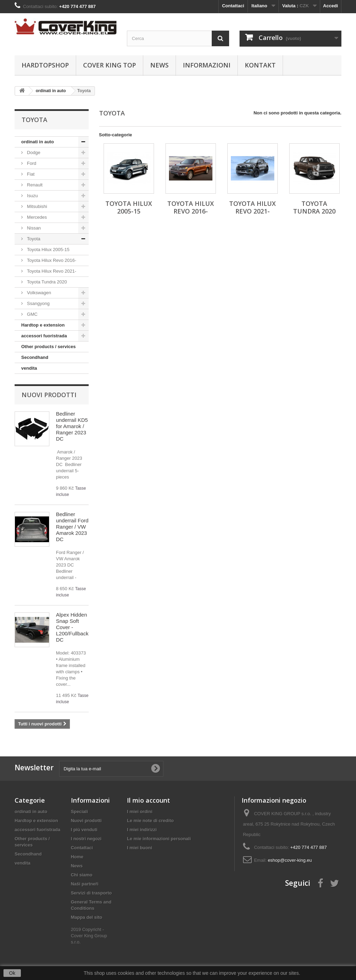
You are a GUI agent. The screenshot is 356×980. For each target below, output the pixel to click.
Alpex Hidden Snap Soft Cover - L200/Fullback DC (72, 627)
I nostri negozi (86, 839)
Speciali (79, 812)
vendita (29, 368)
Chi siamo (82, 875)
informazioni (207, 65)
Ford (31, 163)
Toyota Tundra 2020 (46, 282)
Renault (34, 185)
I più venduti (84, 830)
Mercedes (36, 217)
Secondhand (35, 357)
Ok (12, 973)
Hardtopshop (45, 65)
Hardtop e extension (43, 325)
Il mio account (148, 800)
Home (77, 857)
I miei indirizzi (142, 830)
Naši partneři (85, 884)
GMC (32, 314)
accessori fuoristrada (44, 336)
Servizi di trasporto (91, 893)
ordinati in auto (38, 142)
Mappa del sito (87, 917)
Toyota (33, 239)
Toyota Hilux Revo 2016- (51, 260)
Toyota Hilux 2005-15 (48, 250)
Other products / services (48, 347)
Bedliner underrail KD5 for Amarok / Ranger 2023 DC (72, 426)
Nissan (33, 228)
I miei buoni (139, 848)
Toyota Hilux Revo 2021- (51, 271)
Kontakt (260, 65)
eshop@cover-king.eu (290, 860)
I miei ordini (140, 812)
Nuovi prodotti (49, 395)
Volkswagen (38, 293)
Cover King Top (110, 65)
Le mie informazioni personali (159, 839)
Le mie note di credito (150, 821)
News (159, 65)
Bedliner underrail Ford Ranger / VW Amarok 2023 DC (72, 527)
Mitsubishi (36, 206)
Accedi (330, 6)
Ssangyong (38, 303)
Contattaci (233, 6)
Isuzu (32, 196)
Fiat (30, 174)
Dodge (33, 152)
